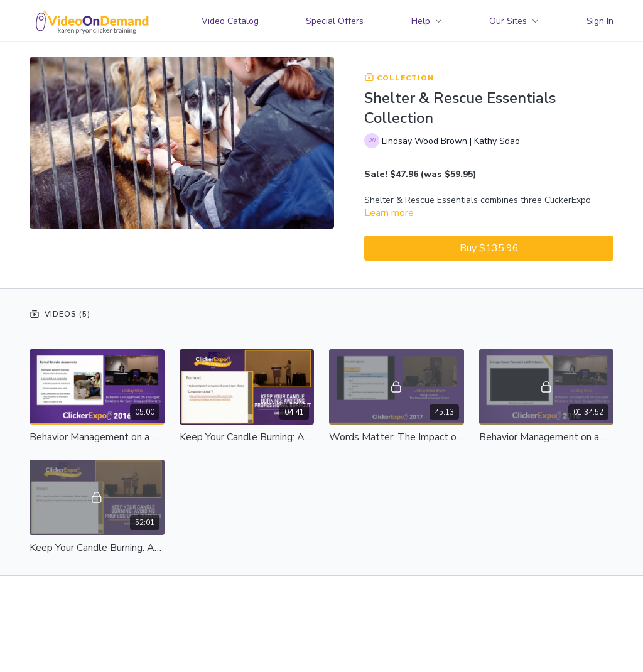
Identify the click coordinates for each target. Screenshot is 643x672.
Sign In (600, 21)
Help (427, 21)
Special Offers (335, 21)
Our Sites (514, 21)
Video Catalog (230, 21)
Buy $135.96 (489, 248)
